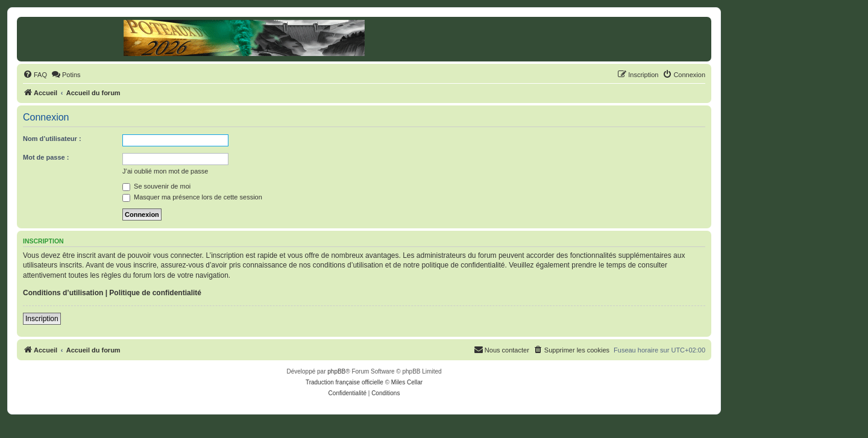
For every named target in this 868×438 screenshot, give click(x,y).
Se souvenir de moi (156, 186)
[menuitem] (35, 75)
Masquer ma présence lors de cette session (192, 197)
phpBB (336, 371)
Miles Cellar (407, 382)
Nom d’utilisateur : (52, 139)
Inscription (42, 319)
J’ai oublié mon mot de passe (165, 171)
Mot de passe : (46, 157)
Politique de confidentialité (155, 293)
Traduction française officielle (344, 382)
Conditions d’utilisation (63, 293)
